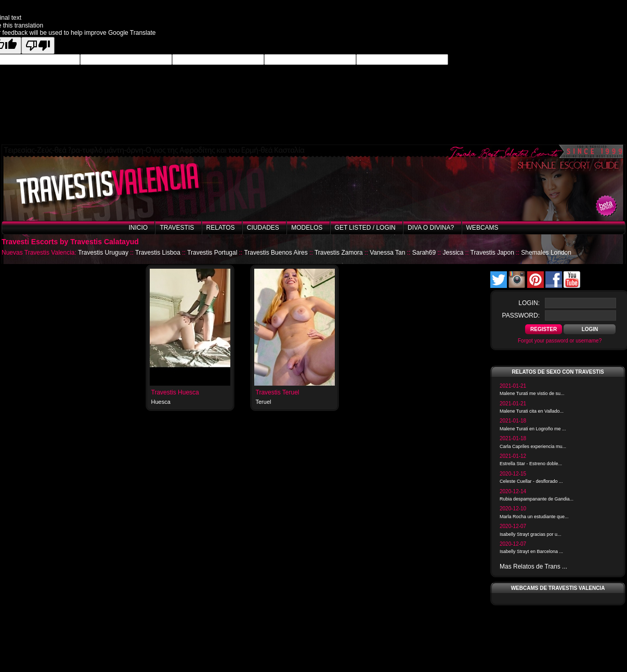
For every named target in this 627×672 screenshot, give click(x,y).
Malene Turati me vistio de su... (532, 393)
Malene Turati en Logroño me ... (533, 429)
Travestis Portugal (212, 253)
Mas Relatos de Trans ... (533, 566)
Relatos (221, 228)
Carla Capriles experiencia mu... (533, 446)
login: (529, 303)
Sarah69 (424, 253)
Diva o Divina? (431, 228)
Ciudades (263, 228)
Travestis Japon (492, 253)
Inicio (138, 228)
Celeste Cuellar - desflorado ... (531, 481)
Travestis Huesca (175, 392)
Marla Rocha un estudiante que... (534, 517)
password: (521, 315)
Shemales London (546, 253)
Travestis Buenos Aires (276, 253)
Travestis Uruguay (103, 253)
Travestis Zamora (339, 253)
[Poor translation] (38, 45)
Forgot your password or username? (560, 341)
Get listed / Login (365, 228)
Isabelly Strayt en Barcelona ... (531, 551)
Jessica (453, 253)
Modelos (307, 228)
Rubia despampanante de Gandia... (537, 499)
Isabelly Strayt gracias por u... (531, 534)
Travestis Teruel (278, 392)
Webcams (482, 228)
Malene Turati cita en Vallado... (532, 411)
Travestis (177, 228)
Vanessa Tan (387, 253)
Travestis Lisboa (158, 253)
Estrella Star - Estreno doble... (531, 464)
